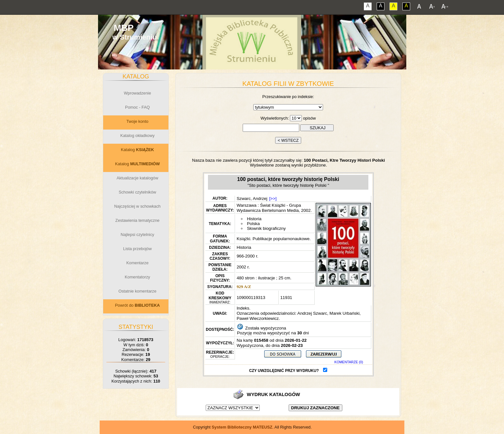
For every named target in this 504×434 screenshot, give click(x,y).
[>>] (273, 199)
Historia (254, 219)
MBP (123, 28)
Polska (253, 224)
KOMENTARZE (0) (349, 362)
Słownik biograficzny (266, 228)
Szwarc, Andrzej (252, 199)
